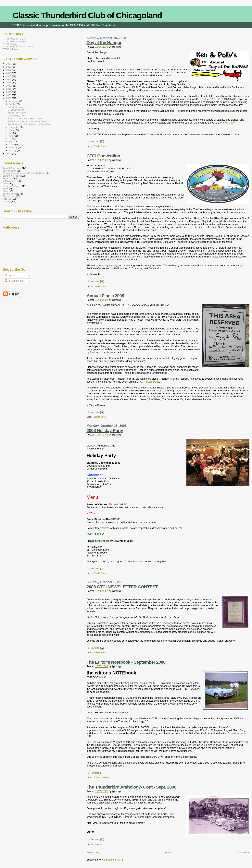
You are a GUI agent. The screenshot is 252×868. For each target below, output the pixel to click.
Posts (9, 275)
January (13, 150)
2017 (9, 70)
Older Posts (243, 853)
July (11, 133)
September (14, 127)
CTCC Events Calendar (15, 41)
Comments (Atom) (113, 860)
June (11, 136)
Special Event (100, 146)
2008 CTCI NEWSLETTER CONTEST (122, 587)
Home (169, 853)
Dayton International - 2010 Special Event (24, 173)
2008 (9, 98)
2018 (9, 67)
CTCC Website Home (14, 39)
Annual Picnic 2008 (105, 296)
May (11, 139)
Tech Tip (7, 199)
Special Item (9, 196)
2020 (9, 64)
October (13, 104)
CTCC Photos (10, 44)
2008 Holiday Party (105, 430)
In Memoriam (9, 181)
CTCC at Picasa (11, 49)
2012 (9, 86)
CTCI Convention (103, 156)
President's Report (12, 186)
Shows (6, 191)
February (13, 148)
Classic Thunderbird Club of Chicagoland (87, 15)
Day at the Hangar (104, 42)
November (14, 101)
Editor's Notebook (102, 777)
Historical (98, 844)
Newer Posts (94, 853)
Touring (6, 201)
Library (6, 183)
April (11, 142)
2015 (9, 76)
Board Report (9, 171)
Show (5, 189)
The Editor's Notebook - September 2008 (126, 662)
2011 (9, 89)
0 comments (93, 142)
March (12, 145)
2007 (9, 153)
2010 (9, 92)
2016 (9, 73)
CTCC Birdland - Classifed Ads (18, 47)
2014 (9, 79)
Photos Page (227, 123)
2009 (9, 95)
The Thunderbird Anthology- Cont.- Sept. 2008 (131, 787)
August (12, 130)
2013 (9, 83)
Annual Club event (12, 168)
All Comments (14, 281)
